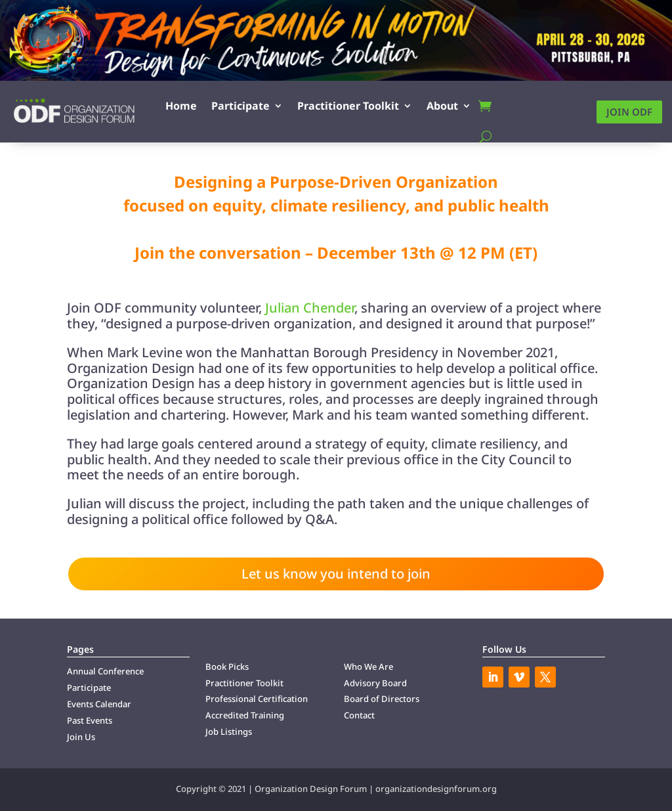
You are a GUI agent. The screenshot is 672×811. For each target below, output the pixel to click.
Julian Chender (310, 308)
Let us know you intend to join (336, 574)
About (442, 106)
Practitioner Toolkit (348, 106)
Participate (241, 106)
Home (181, 106)
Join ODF (629, 112)
